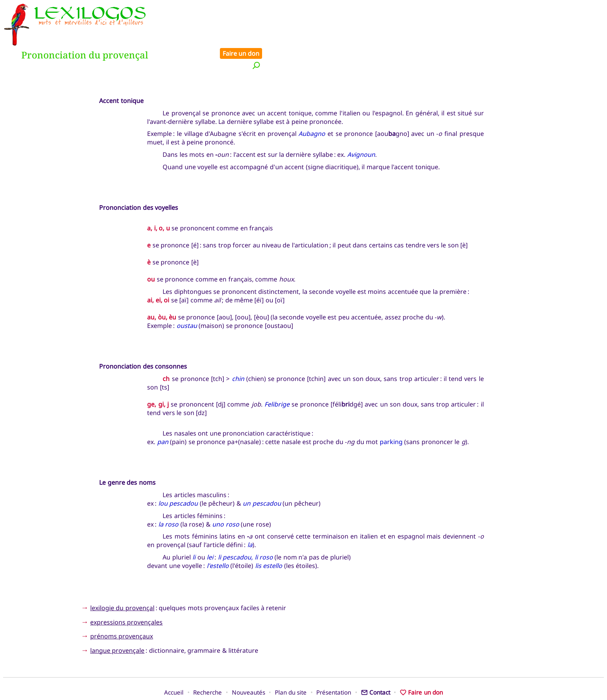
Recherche (207, 666)
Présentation (334, 666)
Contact (376, 666)
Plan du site (291, 666)
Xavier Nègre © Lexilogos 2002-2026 (304, 679)
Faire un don (580, 9)
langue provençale (117, 624)
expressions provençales (126, 596)
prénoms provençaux (122, 610)
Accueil (174, 666)
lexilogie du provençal (122, 582)
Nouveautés (249, 666)
